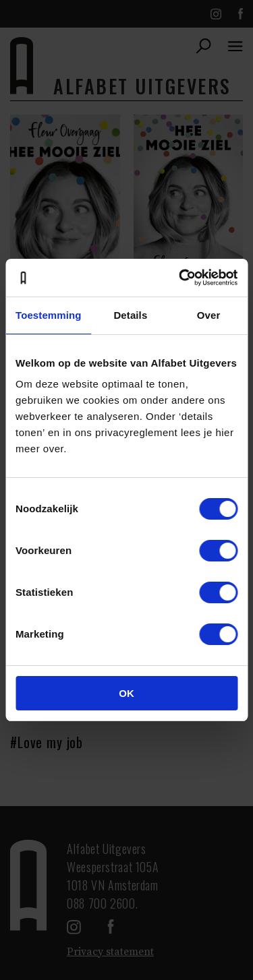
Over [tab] (209, 315)
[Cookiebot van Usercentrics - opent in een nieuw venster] (180, 278)
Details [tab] (130, 315)
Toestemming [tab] (49, 315)
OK (126, 693)
